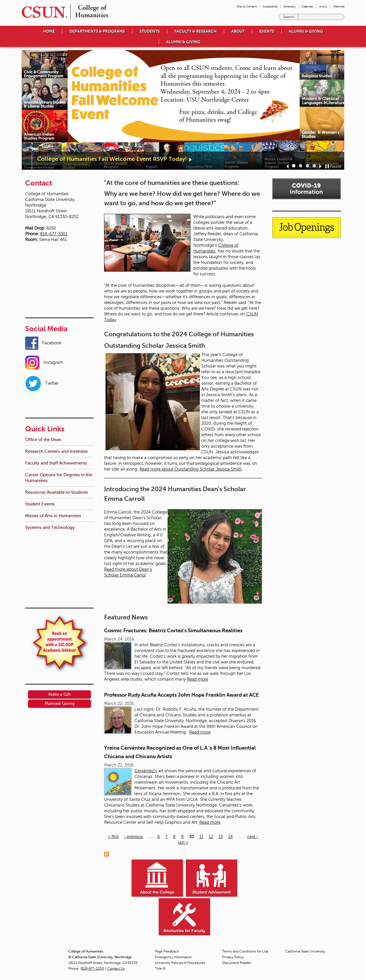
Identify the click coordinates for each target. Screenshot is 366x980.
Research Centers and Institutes (56, 373)
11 (201, 837)
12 (211, 837)
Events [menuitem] (267, 31)
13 (221, 837)
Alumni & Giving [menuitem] (306, 31)
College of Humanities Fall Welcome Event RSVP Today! (112, 159)
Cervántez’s (146, 771)
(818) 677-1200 (92, 969)
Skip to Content (247, 6)
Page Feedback (167, 951)
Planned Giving (60, 556)
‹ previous (134, 837)
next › (252, 837)
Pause (336, 166)
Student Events (40, 426)
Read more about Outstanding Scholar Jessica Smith (191, 469)
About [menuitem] (238, 31)
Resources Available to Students (57, 414)
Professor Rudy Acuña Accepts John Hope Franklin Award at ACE (181, 695)
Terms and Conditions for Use (245, 951)
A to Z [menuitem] (323, 6)
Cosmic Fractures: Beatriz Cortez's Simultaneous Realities (173, 631)
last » (183, 842)
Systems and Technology (50, 449)
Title (160, 969)
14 (230, 837)
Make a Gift (59, 547)
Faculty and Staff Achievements (56, 385)
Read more (198, 679)
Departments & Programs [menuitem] (97, 31)
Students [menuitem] (150, 31)
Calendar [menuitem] (308, 6)
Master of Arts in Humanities (53, 437)
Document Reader (237, 963)
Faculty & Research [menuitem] (196, 31)
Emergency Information (173, 957)
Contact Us (116, 969)
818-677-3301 (54, 234)
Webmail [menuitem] (339, 6)
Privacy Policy (233, 957)
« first (113, 837)
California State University (305, 951)
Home (49, 31)
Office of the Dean (43, 361)
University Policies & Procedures (180, 963)
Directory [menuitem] (290, 6)
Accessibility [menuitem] (270, 6)
